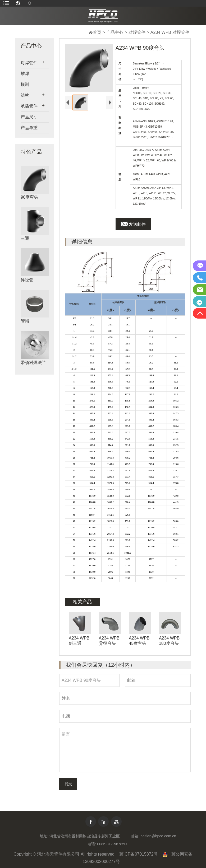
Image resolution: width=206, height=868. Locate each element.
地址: (44, 836)
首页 (97, 32)
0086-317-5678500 (113, 844)
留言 (125, 750)
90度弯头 (29, 197)
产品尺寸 (29, 117)
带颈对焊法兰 (33, 363)
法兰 (25, 95)
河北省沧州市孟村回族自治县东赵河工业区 (85, 836)
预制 (25, 84)
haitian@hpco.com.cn (158, 836)
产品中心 (115, 32)
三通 (25, 238)
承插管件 (29, 106)
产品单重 (29, 128)
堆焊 (25, 74)
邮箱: (135, 836)
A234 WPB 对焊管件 (170, 32)
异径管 (27, 280)
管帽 (25, 321)
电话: (92, 844)
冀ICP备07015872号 (139, 854)
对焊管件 (137, 32)
